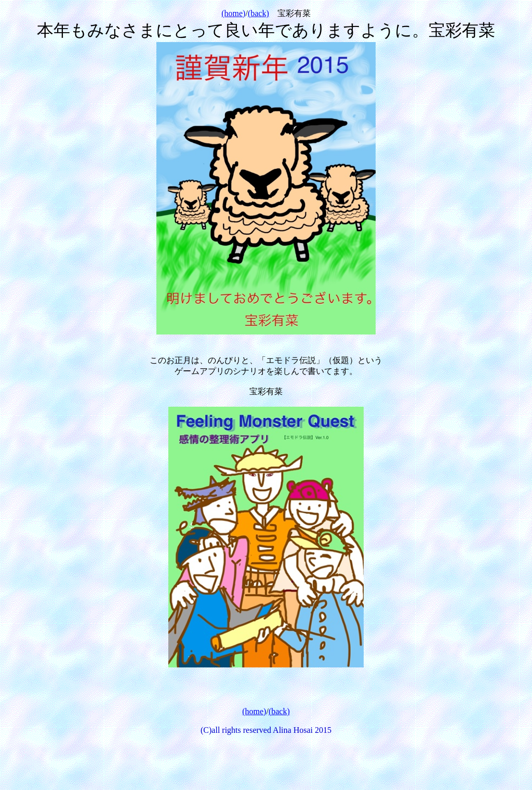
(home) (233, 13)
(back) (258, 13)
